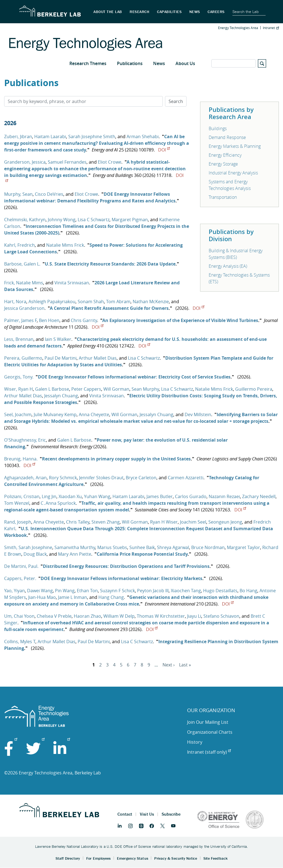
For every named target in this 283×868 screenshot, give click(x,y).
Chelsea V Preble (54, 616)
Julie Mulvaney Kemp (55, 414)
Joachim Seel (193, 522)
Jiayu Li (194, 616)
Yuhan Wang (97, 496)
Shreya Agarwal (173, 547)
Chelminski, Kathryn (25, 220)
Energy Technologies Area (238, 28)
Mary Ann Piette (75, 554)
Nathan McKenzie (151, 302)
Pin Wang (65, 591)
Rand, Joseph (18, 522)
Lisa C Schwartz (94, 220)
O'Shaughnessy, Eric (25, 440)
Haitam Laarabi (50, 136)
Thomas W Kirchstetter (161, 616)
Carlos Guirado (191, 496)
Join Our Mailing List (208, 722)
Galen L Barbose (52, 389)
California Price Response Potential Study (142, 554)
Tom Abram (118, 302)
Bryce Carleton (141, 478)
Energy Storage (223, 164)
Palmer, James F (20, 320)
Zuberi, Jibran (18, 136)
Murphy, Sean (18, 194)
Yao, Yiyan (15, 591)
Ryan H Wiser (164, 522)
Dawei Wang (40, 591)
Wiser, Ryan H (19, 389)
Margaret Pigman (130, 220)
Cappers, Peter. (20, 578)
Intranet (271, 28)
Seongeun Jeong (225, 522)
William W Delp (119, 616)
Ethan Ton (87, 591)
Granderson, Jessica (25, 162)
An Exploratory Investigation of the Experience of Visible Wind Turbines (180, 320)
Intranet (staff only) (209, 752)
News (159, 63)
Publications (130, 63)
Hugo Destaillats (220, 591)
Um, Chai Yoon (19, 616)
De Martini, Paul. (21, 566)
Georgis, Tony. (19, 377)
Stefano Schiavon (221, 616)
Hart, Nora (15, 302)
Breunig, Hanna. (21, 459)
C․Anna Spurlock (58, 503)
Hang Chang (111, 597)
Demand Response (227, 137)
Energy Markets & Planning (235, 146)
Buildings (218, 128)
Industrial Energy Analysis (233, 173)
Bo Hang (248, 591)
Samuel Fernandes (67, 162)
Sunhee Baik (142, 547)
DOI (164, 150)
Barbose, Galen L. (22, 264)
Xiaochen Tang (186, 591)
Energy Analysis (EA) (228, 266)
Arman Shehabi (143, 136)
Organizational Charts (210, 732)
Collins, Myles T (20, 642)
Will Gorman (116, 389)
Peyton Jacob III (153, 591)
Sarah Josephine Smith (92, 136)
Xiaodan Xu (70, 496)
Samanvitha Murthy (75, 547)
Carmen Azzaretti (186, 478)
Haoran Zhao (87, 616)
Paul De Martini (61, 358)
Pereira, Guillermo (23, 358)
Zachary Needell (259, 496)
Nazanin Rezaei (224, 496)
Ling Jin (49, 496)
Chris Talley (78, 522)
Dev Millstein (198, 414)
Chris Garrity (84, 320)
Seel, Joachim (18, 414)
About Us (185, 63)
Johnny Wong (62, 220)
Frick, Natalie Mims (24, 283)
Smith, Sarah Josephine (28, 547)
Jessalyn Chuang (61, 396)
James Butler (160, 496)
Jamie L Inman (73, 597)
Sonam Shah (91, 302)
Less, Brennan (19, 339)
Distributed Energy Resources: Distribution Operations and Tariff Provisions (126, 566)
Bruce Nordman (208, 547)
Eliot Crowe (110, 162)
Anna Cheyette (94, 414)
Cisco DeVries (49, 194)
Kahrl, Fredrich (19, 245)
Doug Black (35, 554)
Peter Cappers (86, 389)
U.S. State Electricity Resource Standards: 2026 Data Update (110, 264)
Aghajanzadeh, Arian (25, 478)
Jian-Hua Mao (42, 597)
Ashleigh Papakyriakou (52, 302)
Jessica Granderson (24, 308)
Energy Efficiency (225, 155)
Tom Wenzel (17, 503)
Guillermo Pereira (254, 389)
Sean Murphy (145, 389)
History (195, 742)
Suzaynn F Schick (117, 591)
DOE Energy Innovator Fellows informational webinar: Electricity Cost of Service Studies (134, 377)
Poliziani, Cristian (22, 496)
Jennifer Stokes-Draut (101, 478)
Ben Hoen (49, 320)
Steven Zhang (106, 522)
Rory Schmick (63, 478)
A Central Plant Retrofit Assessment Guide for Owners (109, 308)
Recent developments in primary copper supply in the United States (116, 459)
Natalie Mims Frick (65, 245)
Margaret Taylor (243, 547)
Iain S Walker (58, 339)
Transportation (223, 197)
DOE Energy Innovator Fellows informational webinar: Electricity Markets (121, 578)
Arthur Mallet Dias (98, 358)
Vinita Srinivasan (72, 283)
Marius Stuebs (112, 547)
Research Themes (88, 63)
